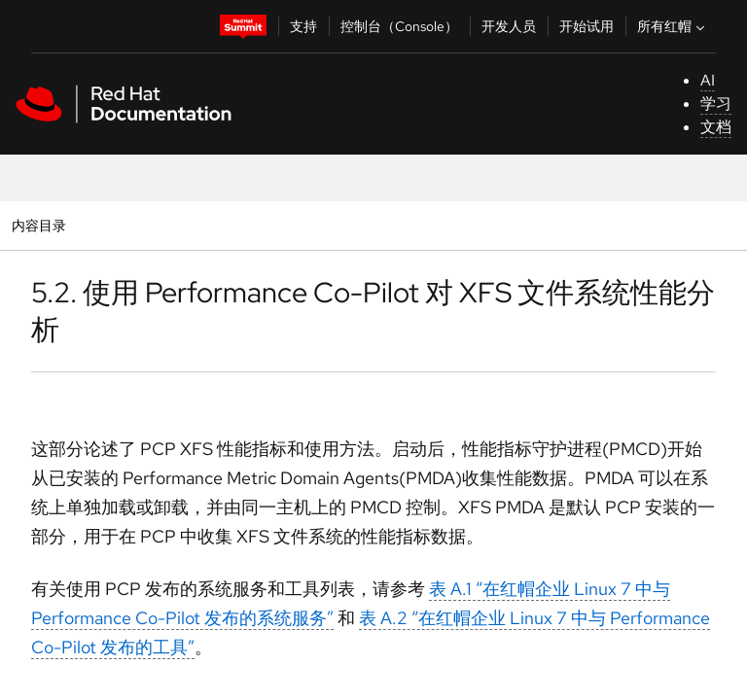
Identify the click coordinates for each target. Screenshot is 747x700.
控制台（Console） (399, 26)
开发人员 (509, 26)
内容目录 (38, 225)
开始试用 (587, 26)
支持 (303, 26)
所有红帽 (673, 26)
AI (708, 80)
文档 (716, 127)
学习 (716, 104)
